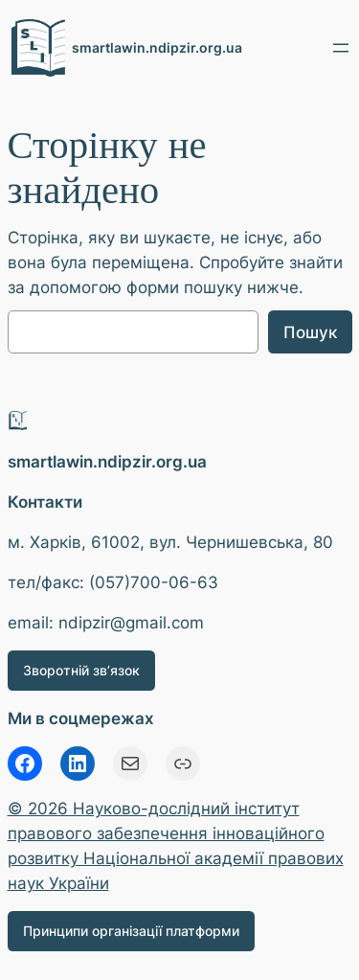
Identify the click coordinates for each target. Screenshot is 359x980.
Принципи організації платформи (131, 931)
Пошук (310, 332)
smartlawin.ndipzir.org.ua (157, 47)
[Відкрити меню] (341, 48)
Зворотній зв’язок (81, 670)
